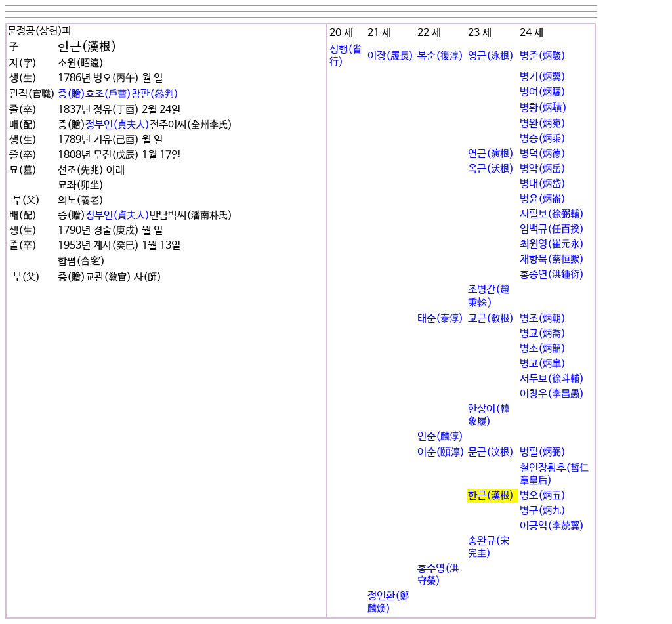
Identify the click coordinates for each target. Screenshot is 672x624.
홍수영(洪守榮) (438, 575)
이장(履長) (390, 56)
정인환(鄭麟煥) (388, 602)
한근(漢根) (491, 496)
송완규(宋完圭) (489, 547)
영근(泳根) (491, 56)
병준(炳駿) (543, 56)
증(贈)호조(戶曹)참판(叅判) (118, 94)
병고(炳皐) (543, 364)
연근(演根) (491, 154)
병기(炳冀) (543, 77)
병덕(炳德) (543, 154)
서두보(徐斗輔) (552, 379)
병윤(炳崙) (543, 199)
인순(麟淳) (440, 437)
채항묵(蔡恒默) (552, 260)
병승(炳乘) (543, 139)
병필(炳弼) (543, 452)
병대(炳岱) (543, 184)
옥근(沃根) (491, 169)
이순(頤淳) (441, 452)
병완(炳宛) (543, 124)
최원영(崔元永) (552, 244)
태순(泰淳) (440, 319)
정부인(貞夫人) (117, 125)
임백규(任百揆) (552, 229)
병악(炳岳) (543, 169)
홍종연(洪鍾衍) (552, 275)
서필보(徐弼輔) (552, 214)
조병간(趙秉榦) (489, 296)
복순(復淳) (440, 56)
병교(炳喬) (543, 334)
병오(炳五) (543, 496)
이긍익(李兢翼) (552, 526)
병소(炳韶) (543, 349)
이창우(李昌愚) (552, 394)
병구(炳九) (543, 511)
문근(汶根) (491, 452)
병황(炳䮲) (543, 108)
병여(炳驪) (543, 92)
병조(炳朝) (543, 319)
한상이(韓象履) (489, 415)
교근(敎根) (491, 319)
